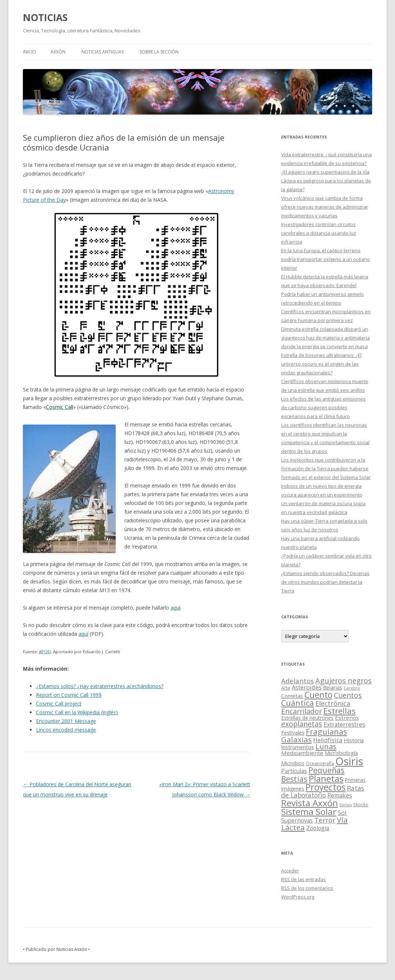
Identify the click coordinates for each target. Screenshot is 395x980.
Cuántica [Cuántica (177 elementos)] (298, 703)
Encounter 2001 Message (66, 721)
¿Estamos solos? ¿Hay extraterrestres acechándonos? (100, 686)
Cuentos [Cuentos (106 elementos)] (348, 695)
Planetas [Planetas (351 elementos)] (326, 778)
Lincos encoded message (66, 730)
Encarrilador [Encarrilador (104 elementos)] (302, 711)
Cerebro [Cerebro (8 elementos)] (352, 688)
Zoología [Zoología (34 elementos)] (318, 828)
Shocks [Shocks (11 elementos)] (361, 804)
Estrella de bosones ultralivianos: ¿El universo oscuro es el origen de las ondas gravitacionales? (321, 364)
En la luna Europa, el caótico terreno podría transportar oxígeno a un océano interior (326, 259)
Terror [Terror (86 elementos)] (325, 820)
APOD (45, 652)
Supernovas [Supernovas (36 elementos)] (297, 820)
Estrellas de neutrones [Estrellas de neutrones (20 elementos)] (307, 718)
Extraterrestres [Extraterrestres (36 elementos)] (344, 724)
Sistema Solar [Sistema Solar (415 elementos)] (309, 812)
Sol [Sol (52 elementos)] (342, 813)
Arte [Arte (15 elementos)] (286, 688)
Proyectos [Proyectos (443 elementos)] (326, 787)
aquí (175, 608)
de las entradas (304, 879)
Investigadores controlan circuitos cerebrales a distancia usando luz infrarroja (319, 233)
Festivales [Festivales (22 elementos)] (293, 733)
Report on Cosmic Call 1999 (69, 695)
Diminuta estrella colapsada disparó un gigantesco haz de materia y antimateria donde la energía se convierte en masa (326, 338)
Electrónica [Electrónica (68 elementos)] (333, 703)
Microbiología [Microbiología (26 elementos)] (341, 753)
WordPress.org (298, 897)
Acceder (290, 871)
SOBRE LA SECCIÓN (159, 52)
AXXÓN (58, 52)
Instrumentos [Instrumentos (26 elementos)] (298, 747)
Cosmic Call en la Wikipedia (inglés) (77, 712)
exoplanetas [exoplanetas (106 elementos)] (302, 724)
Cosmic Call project (59, 704)
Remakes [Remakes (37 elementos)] (340, 795)
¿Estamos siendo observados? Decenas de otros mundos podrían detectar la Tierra (325, 582)
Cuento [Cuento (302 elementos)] (318, 695)
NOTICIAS (45, 17)
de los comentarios (307, 888)
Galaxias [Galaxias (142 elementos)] (296, 739)
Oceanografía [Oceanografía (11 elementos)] (320, 763)
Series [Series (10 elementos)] (346, 805)
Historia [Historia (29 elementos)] (354, 740)
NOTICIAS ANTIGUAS (103, 52)
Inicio (29, 52)
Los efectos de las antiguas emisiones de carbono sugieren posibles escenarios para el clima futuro (323, 407)
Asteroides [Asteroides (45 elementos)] (307, 687)
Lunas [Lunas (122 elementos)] (326, 746)
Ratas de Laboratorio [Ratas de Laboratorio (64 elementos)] (323, 792)
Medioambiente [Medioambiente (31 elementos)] (302, 753)
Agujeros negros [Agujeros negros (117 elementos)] (344, 681)
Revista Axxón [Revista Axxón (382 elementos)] (310, 803)
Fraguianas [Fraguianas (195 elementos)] (326, 732)
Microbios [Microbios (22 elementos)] (293, 763)
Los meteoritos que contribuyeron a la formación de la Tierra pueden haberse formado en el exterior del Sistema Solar (326, 469)
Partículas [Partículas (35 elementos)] (294, 771)
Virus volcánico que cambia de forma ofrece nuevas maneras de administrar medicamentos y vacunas (325, 207)
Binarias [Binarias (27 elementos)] (333, 687)
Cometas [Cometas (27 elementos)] (292, 696)
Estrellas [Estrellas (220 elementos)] (340, 711)
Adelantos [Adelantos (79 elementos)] (298, 681)
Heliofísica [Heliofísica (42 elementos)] (328, 740)
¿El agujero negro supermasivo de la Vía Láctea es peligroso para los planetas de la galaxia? (326, 181)
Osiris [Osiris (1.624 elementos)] (349, 761)
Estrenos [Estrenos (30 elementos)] (347, 718)
